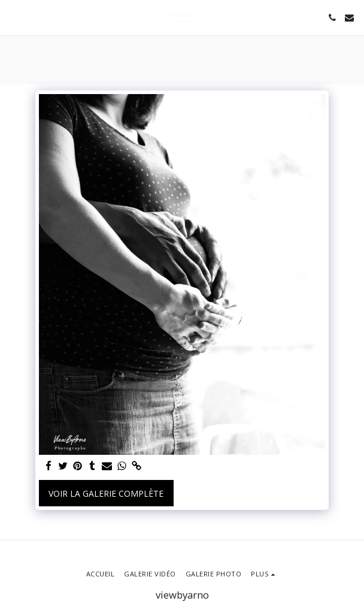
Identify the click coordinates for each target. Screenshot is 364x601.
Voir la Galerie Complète (106, 493)
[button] (13, 17)
